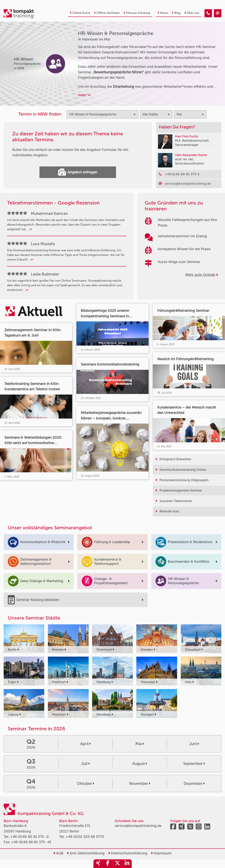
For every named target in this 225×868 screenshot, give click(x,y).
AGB (58, 853)
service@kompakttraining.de (138, 826)
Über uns (192, 13)
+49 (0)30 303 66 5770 (85, 837)
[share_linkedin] (127, 864)
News (163, 13)
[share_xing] (98, 864)
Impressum (161, 853)
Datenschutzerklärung (128, 853)
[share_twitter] (117, 864)
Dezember (194, 784)
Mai (140, 744)
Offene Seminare (107, 13)
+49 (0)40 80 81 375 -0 (29, 837)
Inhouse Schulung (137, 13)
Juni (194, 744)
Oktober (85, 784)
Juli (85, 764)
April (85, 744)
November (140, 784)
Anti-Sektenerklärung (86, 853)
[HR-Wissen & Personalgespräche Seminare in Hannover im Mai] (208, 13)
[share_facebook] (108, 864)
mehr (84, 95)
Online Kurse (80, 13)
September (194, 764)
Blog (176, 13)
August (140, 764)
